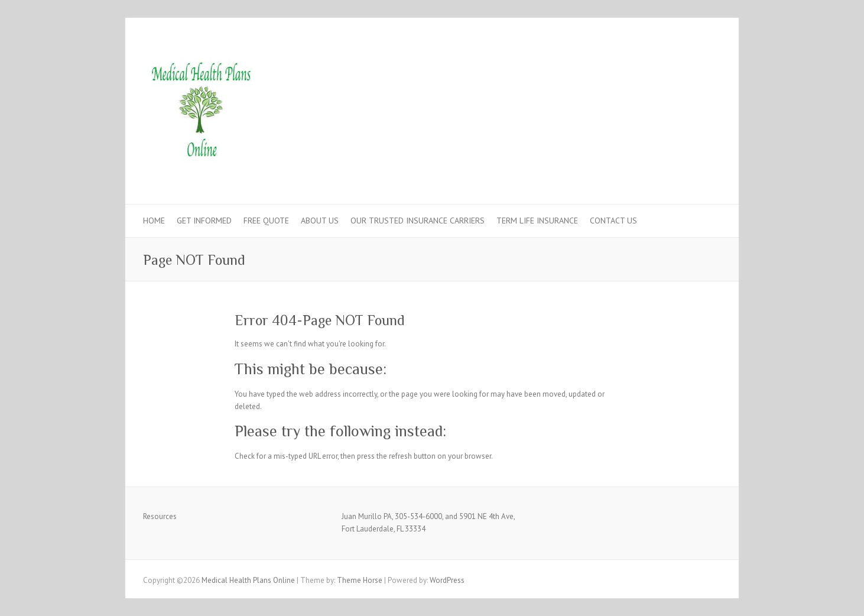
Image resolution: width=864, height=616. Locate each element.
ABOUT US (320, 221)
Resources (160, 516)
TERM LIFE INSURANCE (537, 221)
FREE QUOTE (266, 221)
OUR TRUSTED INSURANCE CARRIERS (418, 221)
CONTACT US (613, 221)
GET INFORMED (204, 221)
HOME (154, 221)
